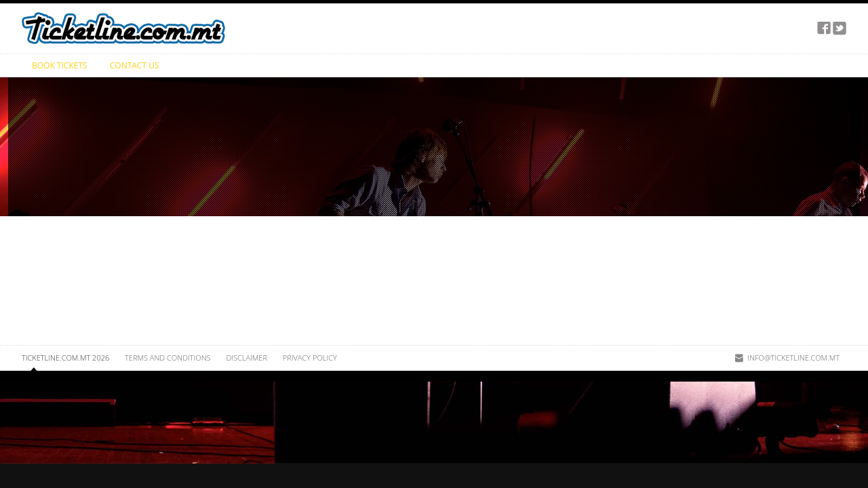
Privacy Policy (310, 358)
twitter (840, 28)
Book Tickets (60, 65)
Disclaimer (246, 358)
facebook (824, 28)
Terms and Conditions (167, 358)
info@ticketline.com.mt (793, 358)
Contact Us (135, 65)
